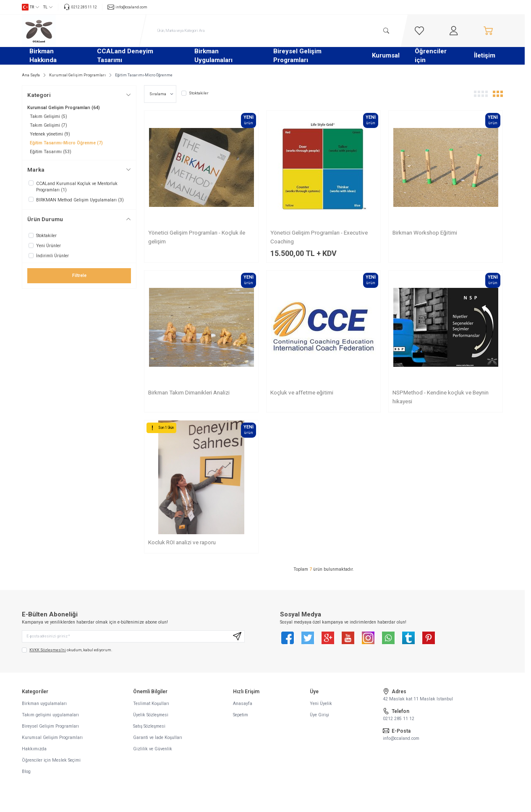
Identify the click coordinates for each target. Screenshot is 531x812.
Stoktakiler (195, 93)
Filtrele (79, 275)
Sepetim (241, 718)
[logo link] (72, 31)
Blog (26, 774)
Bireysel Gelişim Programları (297, 56)
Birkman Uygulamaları (213, 56)
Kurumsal (386, 55)
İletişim (485, 55)
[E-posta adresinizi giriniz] (133, 638)
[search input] (274, 31)
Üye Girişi (319, 718)
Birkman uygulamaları (44, 706)
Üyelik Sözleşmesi (151, 718)
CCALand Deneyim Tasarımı (125, 56)
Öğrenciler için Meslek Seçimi (51, 763)
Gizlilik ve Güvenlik (153, 752)
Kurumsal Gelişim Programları (77, 75)
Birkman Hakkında (43, 56)
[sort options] (160, 94)
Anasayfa (243, 706)
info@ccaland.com (401, 741)
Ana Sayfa (31, 75)
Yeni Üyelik (321, 706)
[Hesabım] (454, 31)
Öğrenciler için (431, 56)
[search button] (386, 31)
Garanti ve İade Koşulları (158, 740)
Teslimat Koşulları (151, 706)
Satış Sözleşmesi (149, 729)
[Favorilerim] (419, 31)
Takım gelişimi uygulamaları (50, 718)
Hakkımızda (34, 752)
